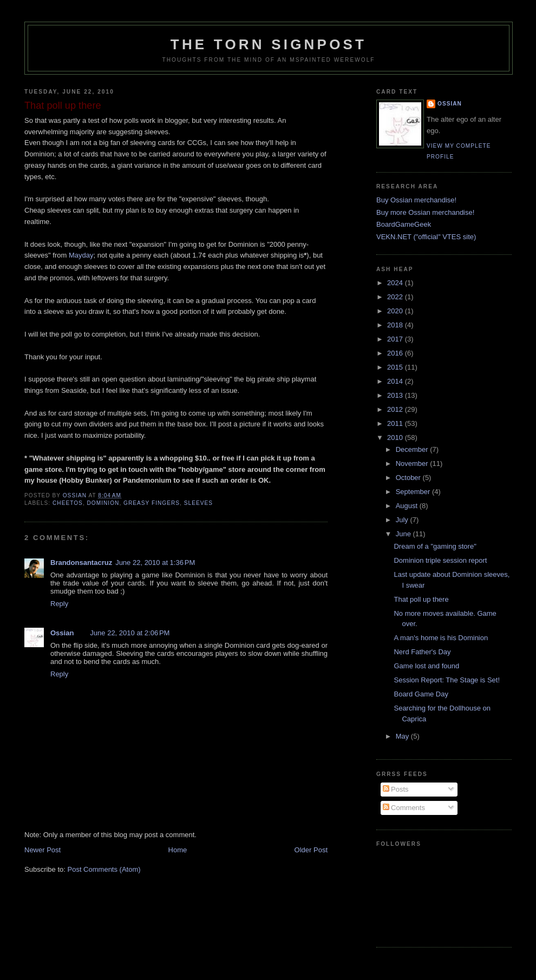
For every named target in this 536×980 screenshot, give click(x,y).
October (409, 478)
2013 (396, 395)
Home (178, 850)
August (408, 506)
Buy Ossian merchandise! (416, 200)
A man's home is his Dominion (441, 638)
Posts (396, 789)
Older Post (311, 850)
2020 (396, 311)
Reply (59, 604)
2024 (396, 283)
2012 (396, 409)
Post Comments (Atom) (104, 869)
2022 (396, 297)
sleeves (198, 503)
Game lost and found (426, 666)
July (403, 520)
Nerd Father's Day (422, 652)
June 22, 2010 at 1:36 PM (155, 563)
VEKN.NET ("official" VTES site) (426, 237)
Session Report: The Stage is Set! (447, 680)
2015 (396, 367)
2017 (396, 339)
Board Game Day (421, 694)
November (413, 463)
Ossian (62, 633)
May (403, 736)
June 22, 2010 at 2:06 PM (130, 633)
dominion (103, 503)
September (414, 492)
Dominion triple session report (440, 560)
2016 (396, 353)
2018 (396, 325)
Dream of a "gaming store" (435, 546)
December (413, 449)
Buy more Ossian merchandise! (425, 212)
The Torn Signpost (269, 44)
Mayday (81, 255)
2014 (396, 381)
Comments (404, 808)
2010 (396, 438)
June (404, 534)
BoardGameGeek (404, 224)
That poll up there (421, 599)
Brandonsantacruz (81, 563)
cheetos (68, 503)
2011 (396, 423)
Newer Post (43, 850)
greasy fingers (152, 503)
